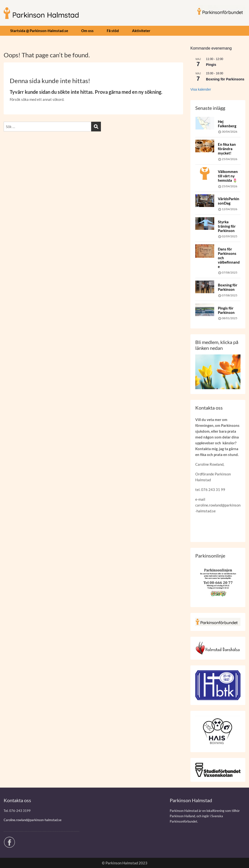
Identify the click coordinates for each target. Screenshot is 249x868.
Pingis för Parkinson (226, 310)
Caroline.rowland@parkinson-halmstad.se (33, 820)
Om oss (87, 31)
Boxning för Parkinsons (225, 79)
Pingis (211, 65)
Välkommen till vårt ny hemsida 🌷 (228, 176)
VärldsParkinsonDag (229, 201)
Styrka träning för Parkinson (227, 226)
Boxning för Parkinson (228, 287)
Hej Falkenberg (227, 124)
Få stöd (113, 31)
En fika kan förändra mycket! (227, 149)
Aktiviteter (141, 31)
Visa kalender (201, 89)
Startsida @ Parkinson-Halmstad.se (39, 31)
